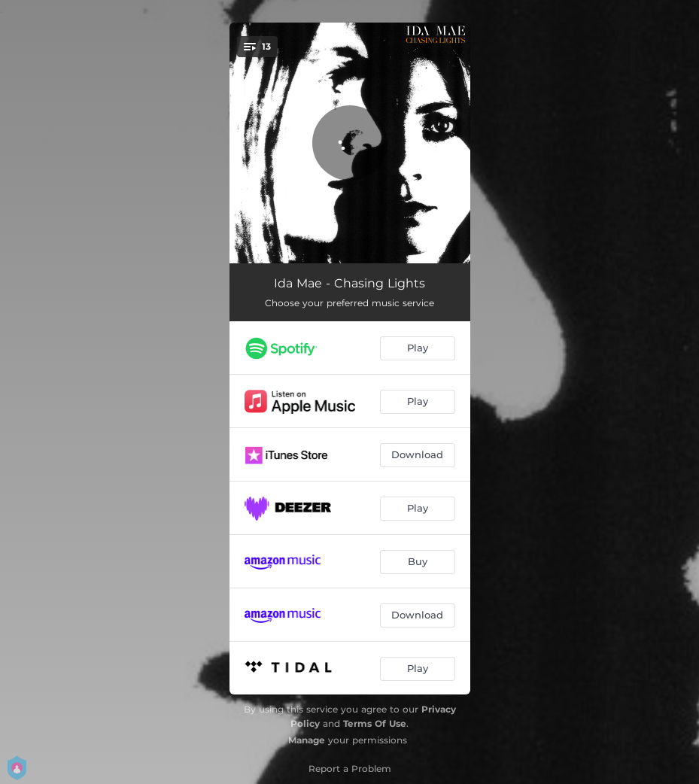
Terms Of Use (375, 723)
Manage (307, 740)
